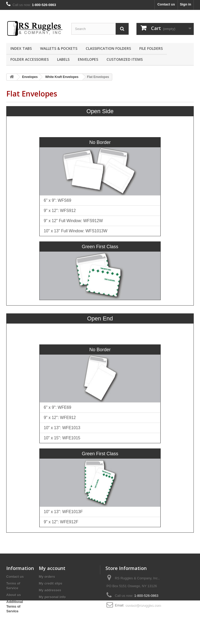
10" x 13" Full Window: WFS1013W (76, 231)
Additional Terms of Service (15, 606)
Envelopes (88, 59)
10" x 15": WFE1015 (62, 438)
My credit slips (51, 583)
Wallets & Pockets (59, 48)
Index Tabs (21, 48)
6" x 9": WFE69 (58, 407)
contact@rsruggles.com (143, 605)
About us (14, 595)
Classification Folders (108, 48)
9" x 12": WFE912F (61, 522)
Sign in (186, 4)
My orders (47, 577)
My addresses (50, 590)
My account (52, 568)
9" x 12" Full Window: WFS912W (73, 221)
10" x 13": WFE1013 (62, 428)
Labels (63, 59)
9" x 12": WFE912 (60, 418)
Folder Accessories (30, 59)
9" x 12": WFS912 (60, 211)
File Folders (151, 48)
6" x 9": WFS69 (58, 200)
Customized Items (125, 59)
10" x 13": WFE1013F (63, 512)
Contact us (166, 4)
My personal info (52, 597)
